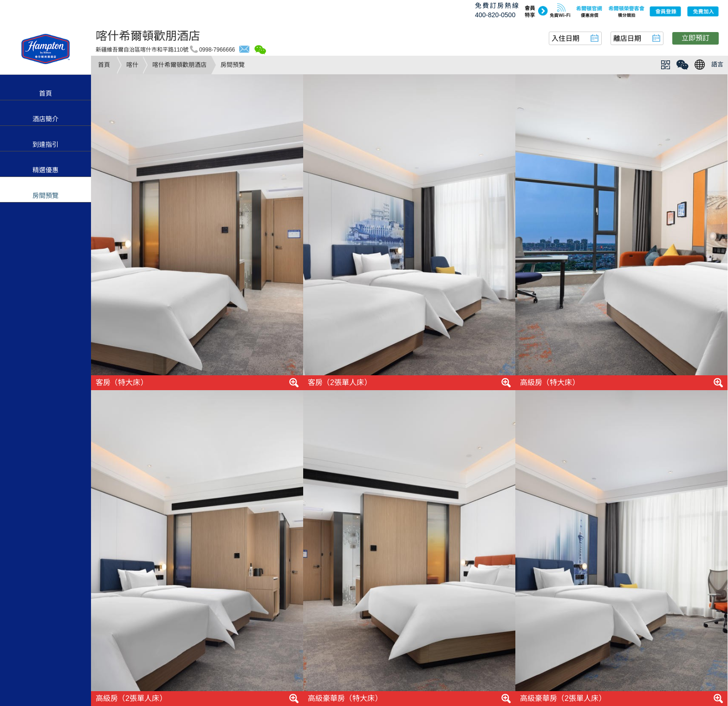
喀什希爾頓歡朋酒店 (179, 65)
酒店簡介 (45, 119)
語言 (717, 64)
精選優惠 (45, 170)
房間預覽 (45, 196)
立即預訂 (695, 38)
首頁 (104, 65)
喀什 (132, 65)
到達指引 (45, 144)
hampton (45, 49)
